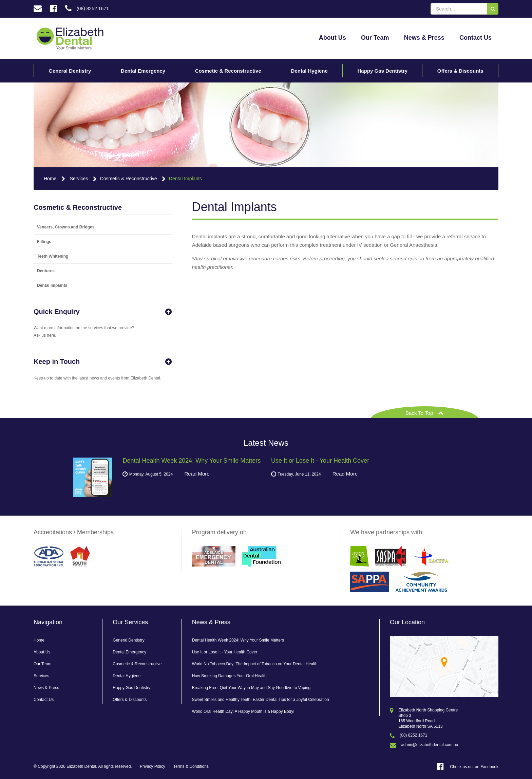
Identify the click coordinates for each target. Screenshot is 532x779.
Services (79, 179)
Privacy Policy (153, 766)
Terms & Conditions (191, 766)
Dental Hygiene (309, 71)
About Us (332, 38)
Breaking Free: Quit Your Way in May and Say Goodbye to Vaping (251, 688)
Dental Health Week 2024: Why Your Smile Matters (238, 640)
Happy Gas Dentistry (383, 71)
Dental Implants (185, 179)
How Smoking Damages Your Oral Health (229, 676)
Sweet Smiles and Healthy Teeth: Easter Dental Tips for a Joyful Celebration (261, 700)
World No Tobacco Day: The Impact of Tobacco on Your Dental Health (255, 664)
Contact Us (476, 38)
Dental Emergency (143, 71)
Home (50, 179)
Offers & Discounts (460, 71)
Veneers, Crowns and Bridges (66, 227)
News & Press (424, 38)
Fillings (44, 242)
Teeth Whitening (53, 256)
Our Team (375, 38)
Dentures (46, 271)
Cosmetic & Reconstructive (228, 71)
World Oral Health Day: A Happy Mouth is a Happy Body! (243, 711)
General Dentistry (70, 71)
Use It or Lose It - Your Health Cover (225, 652)
